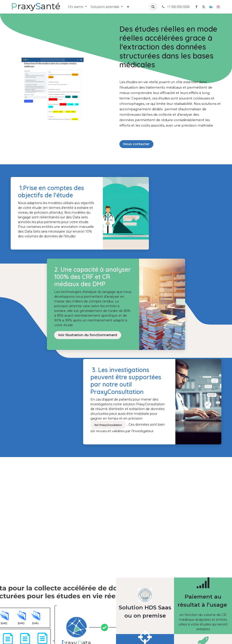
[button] (153, 7)
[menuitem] (77, 7)
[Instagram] (218, 7)
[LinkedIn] (211, 7)
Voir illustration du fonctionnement (88, 335)
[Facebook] (196, 7)
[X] (204, 7)
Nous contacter (136, 144)
